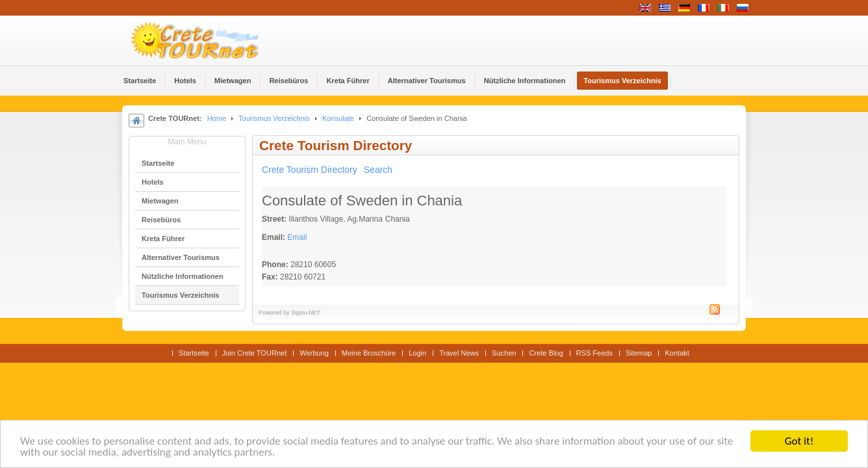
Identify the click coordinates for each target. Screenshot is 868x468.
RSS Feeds (594, 353)
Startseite (194, 353)
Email (297, 237)
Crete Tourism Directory (310, 170)
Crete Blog (546, 353)
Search (378, 170)
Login (417, 353)
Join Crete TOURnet (255, 353)
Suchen (504, 353)
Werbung (314, 353)
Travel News (459, 353)
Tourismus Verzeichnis (274, 118)
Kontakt (677, 353)
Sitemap (639, 353)
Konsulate (338, 118)
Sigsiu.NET (306, 313)
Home (217, 118)
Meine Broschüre (369, 353)
